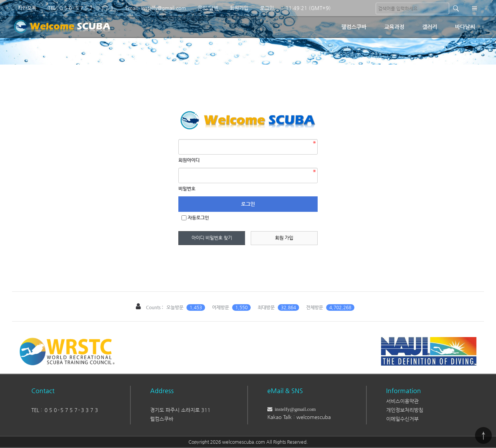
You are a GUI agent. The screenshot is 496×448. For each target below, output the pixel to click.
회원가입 (239, 8)
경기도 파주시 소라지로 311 (180, 410)
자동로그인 (198, 218)
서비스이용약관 (402, 401)
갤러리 (430, 27)
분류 (474, 8)
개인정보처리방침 (405, 410)
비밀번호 (187, 189)
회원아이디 (189, 160)
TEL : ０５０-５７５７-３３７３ (65, 410)
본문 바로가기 (0, 0)
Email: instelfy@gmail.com (156, 8)
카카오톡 (27, 8)
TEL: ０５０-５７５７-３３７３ (81, 8)
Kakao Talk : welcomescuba (299, 417)
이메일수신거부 (402, 419)
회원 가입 (284, 238)
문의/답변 (208, 8)
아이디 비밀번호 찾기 (212, 238)
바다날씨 (465, 27)
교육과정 (394, 27)
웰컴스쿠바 (354, 27)
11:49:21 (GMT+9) (308, 8)
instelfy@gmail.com (294, 409)
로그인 (267, 8)
